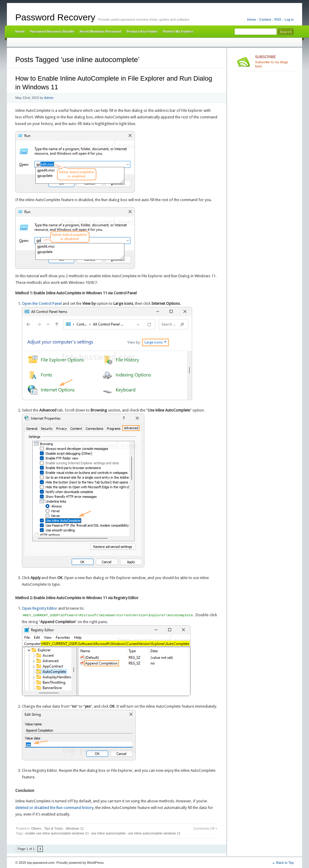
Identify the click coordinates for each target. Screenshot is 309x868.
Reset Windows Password (101, 31)
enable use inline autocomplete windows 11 (57, 833)
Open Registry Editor (40, 608)
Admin (49, 98)
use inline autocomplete (108, 833)
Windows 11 (75, 828)
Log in (289, 19)
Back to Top (285, 863)
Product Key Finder (142, 31)
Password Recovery (55, 17)
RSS (278, 19)
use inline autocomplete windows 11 (154, 833)
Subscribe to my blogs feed (274, 61)
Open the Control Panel (42, 303)
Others (36, 828)
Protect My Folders (178, 31)
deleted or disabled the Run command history (54, 808)
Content (265, 19)
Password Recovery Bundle (52, 31)
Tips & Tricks (53, 828)
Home (251, 19)
